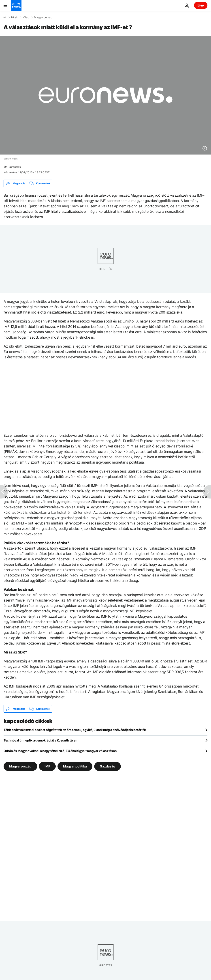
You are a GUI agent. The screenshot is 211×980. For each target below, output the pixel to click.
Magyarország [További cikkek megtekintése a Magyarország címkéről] (20, 766)
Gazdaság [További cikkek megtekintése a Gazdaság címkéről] (108, 766)
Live (201, 5)
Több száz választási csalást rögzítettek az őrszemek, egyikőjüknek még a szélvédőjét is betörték (75, 730)
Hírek (15, 17)
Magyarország (43, 17)
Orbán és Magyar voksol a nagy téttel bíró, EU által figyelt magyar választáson (60, 751)
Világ (26, 17)
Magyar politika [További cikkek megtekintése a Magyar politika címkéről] (75, 766)
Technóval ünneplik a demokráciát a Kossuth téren (40, 740)
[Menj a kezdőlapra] (16, 5)
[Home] (5, 17)
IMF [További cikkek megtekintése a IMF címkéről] (47, 766)
